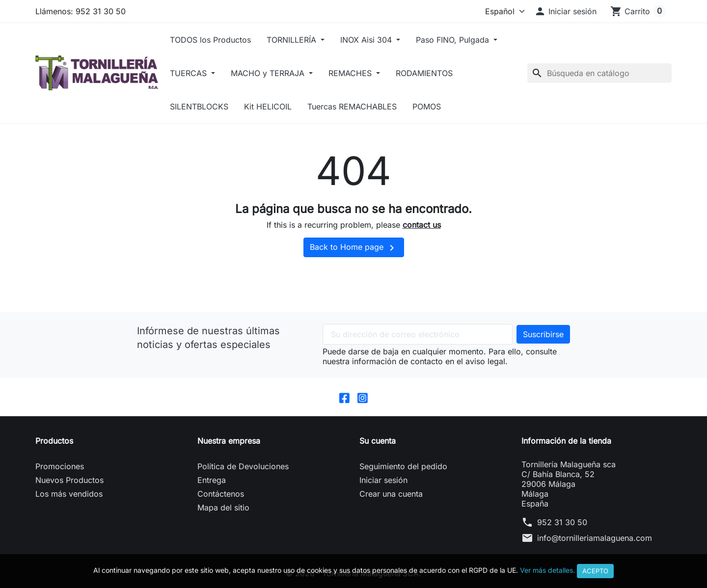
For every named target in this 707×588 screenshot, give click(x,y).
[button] (565, 11)
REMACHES (351, 73)
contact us (422, 225)
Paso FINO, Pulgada (454, 40)
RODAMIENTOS (424, 73)
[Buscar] (599, 73)
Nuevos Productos (69, 480)
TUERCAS (190, 73)
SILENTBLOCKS (199, 107)
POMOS (427, 107)
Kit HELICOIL (268, 107)
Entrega (212, 480)
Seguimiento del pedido (403, 466)
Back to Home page (354, 248)
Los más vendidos (69, 494)
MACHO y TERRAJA (269, 73)
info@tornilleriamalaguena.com (595, 538)
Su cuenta (378, 441)
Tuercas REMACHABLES (352, 107)
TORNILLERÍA (293, 40)
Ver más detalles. (547, 570)
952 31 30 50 (562, 522)
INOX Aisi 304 (367, 40)
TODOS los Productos (210, 40)
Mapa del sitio (223, 508)
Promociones (60, 466)
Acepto (595, 571)
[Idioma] (503, 11)
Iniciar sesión (383, 480)
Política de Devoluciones (243, 466)
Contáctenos (221, 494)
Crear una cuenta (391, 494)
